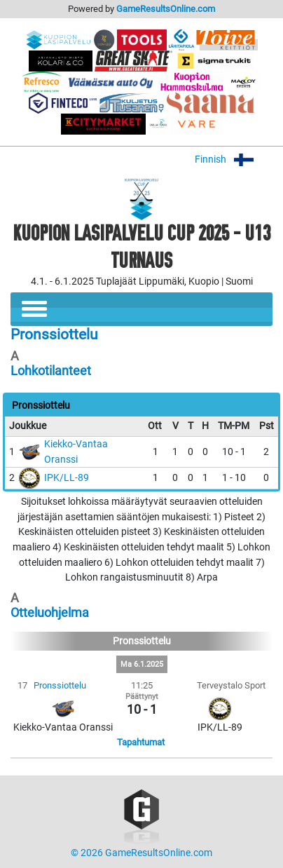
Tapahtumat (141, 742)
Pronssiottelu (60, 685)
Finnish (234, 160)
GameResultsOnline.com (166, 9)
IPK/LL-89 (67, 478)
